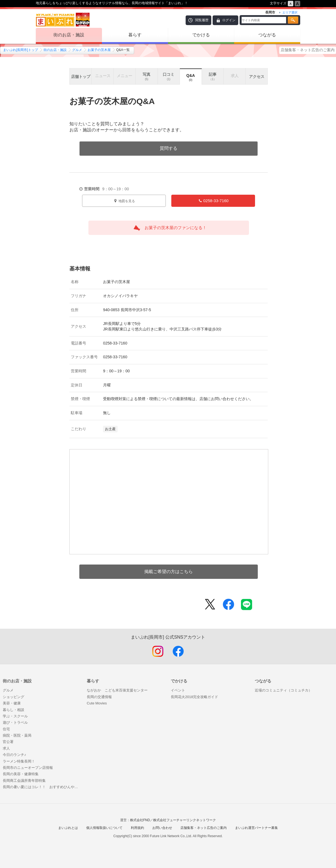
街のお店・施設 (69, 35)
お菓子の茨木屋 (99, 50)
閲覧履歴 (202, 20)
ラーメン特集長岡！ (19, 761)
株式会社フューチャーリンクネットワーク (185, 820)
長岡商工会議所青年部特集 (24, 781)
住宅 (6, 729)
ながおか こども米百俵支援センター (117, 690)
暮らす (135, 35)
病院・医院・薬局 (17, 735)
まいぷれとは (68, 828)
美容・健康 (12, 703)
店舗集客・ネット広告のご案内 (308, 50)
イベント (178, 690)
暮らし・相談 (13, 710)
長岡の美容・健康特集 (21, 774)
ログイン (229, 20)
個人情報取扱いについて (104, 828)
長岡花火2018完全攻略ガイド (194, 697)
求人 (6, 748)
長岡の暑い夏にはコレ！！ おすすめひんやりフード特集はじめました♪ (42, 787)
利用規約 (137, 828)
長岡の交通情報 (99, 697)
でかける (201, 35)
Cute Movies (97, 703)
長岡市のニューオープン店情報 (28, 768)
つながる (267, 35)
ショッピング (13, 697)
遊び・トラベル (15, 722)
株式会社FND (140, 820)
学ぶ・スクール (15, 716)
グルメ (77, 50)
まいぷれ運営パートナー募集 (256, 828)
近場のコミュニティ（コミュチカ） (283, 690)
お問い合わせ (162, 828)
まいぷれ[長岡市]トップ (21, 50)
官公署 (8, 742)
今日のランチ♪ (14, 755)
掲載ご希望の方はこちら (169, 572)
